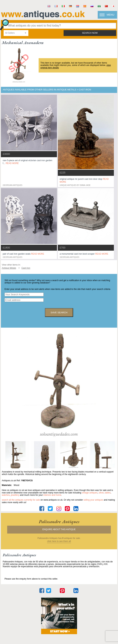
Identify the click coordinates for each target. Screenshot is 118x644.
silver (101, 493)
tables (108, 493)
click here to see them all (59, 541)
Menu (110, 15)
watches (6, 495)
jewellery (15, 495)
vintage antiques (90, 493)
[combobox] (16, 33)
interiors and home (52, 495)
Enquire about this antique (59, 529)
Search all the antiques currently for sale (21, 500)
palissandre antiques (59, 522)
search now (90, 33)
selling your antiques (93, 500)
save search (59, 313)
